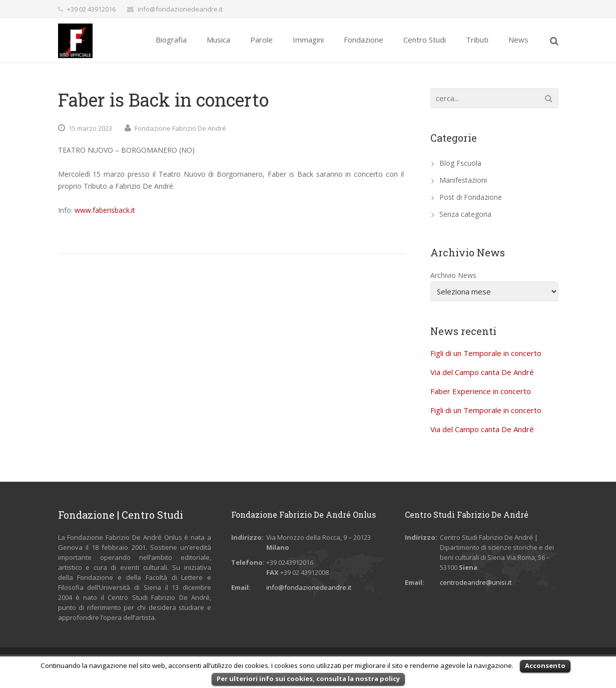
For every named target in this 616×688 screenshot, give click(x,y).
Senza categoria (465, 214)
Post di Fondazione (471, 197)
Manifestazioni (463, 180)
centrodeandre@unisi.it (476, 582)
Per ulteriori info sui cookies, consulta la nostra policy (308, 678)
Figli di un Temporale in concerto (486, 353)
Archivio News (453, 275)
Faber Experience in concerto (481, 391)
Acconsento (545, 665)
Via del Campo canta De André (482, 372)
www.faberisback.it (104, 210)
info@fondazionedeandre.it (180, 9)
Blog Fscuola (460, 163)
